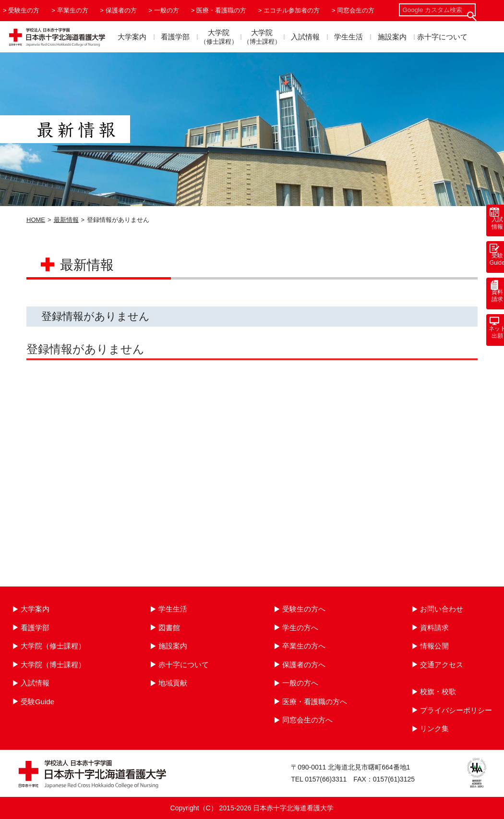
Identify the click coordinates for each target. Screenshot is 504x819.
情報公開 (434, 646)
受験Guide (37, 702)
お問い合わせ (442, 609)
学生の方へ (300, 628)
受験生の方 (24, 10)
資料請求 (434, 628)
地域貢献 (173, 683)
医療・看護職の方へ (315, 702)
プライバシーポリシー (456, 710)
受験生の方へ (304, 609)
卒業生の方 (73, 10)
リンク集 (434, 728)
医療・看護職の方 (221, 10)
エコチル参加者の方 (292, 10)
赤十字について (442, 37)
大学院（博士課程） (53, 665)
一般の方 (167, 10)
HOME (36, 220)
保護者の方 (121, 10)
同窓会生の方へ (307, 720)
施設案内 (392, 37)
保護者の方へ (304, 665)
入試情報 (305, 37)
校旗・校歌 (438, 691)
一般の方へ (300, 683)
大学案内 (132, 37)
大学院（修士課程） (53, 646)
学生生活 (348, 37)
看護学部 (175, 37)
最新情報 (66, 220)
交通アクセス (442, 665)
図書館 (169, 628)
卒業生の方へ (304, 646)
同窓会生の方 (356, 10)
